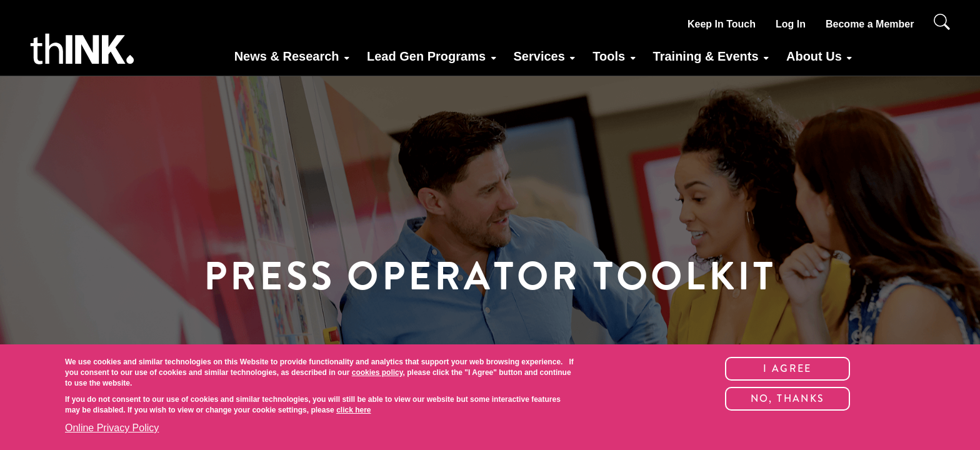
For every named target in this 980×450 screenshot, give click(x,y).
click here (353, 410)
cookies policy (377, 372)
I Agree (787, 368)
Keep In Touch (722, 24)
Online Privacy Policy (112, 428)
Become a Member (870, 24)
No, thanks (788, 398)
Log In (791, 24)
